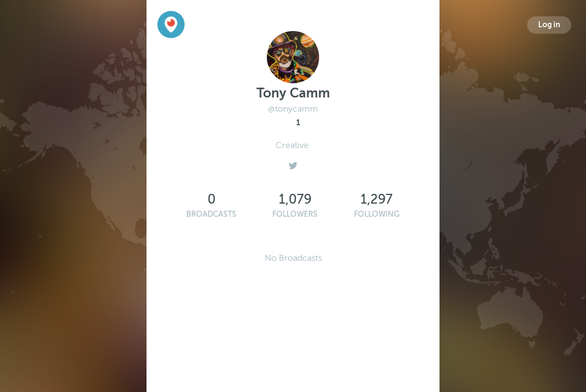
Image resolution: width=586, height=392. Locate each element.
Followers (295, 214)
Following (377, 214)
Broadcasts (211, 214)
